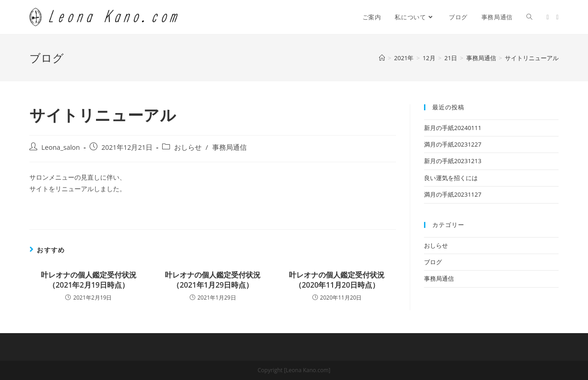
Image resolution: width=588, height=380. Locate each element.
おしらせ (188, 147)
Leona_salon (61, 147)
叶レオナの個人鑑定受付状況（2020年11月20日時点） (337, 280)
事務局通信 (229, 147)
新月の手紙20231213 (452, 161)
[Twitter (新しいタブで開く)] (548, 17)
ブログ (433, 262)
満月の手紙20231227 (452, 144)
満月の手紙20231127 (452, 194)
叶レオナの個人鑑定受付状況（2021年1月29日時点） (213, 280)
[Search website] (529, 17)
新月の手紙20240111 (452, 128)
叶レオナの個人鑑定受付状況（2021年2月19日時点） (89, 280)
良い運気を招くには (451, 178)
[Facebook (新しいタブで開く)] (557, 17)
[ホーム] (382, 58)
